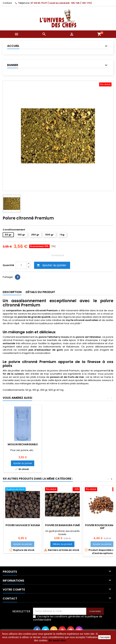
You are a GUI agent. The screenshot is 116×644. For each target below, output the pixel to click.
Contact (7, 3)
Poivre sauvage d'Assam (23, 525)
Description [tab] (12, 292)
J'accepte (104, 637)
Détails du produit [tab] (40, 292)
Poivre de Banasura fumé (62, 525)
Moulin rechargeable (23, 444)
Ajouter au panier (52, 265)
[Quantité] (21, 265)
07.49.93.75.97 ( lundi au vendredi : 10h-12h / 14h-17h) (61, 3)
